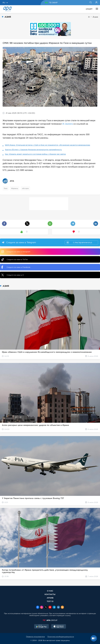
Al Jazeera (68, 124)
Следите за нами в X (12, 275)
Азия (95, 17)
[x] (46, 607)
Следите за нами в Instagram (16, 252)
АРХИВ (50, 598)
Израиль (15, 188)
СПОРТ (89, 9)
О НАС (50, 591)
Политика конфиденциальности (61, 637)
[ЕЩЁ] (96, 9)
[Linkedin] (58, 607)
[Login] (96, 3)
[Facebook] (38, 607)
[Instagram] (42, 607)
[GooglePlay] (42, 627)
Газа (6, 188)
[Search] (91, 3)
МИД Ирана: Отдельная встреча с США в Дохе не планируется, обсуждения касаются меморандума (47, 145)
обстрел (25, 188)
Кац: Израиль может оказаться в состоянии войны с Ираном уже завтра (35, 154)
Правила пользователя (35, 637)
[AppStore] (59, 627)
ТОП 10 (50, 601)
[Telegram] (54, 607)
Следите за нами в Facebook (16, 267)
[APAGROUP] (50, 620)
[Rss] (62, 607)
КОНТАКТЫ (50, 594)
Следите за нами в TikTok (15, 259)
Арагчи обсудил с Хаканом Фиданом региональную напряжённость (33, 150)
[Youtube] (50, 607)
